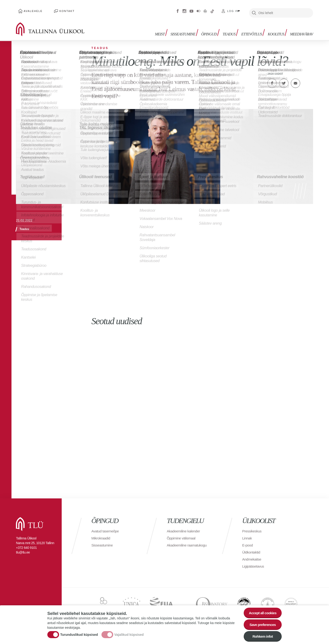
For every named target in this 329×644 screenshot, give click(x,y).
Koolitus (277, 30)
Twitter (284, 80)
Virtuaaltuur (205, 9)
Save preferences (261, 623)
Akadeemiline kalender (185, 536)
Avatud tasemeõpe (106, 536)
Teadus (233, 30)
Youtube (191, 9)
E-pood (248, 550)
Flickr (198, 9)
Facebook (178, 9)
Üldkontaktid (252, 557)
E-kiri (295, 80)
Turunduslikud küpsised (79, 633)
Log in (233, 9)
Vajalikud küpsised (129, 633)
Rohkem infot (261, 636)
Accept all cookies (261, 610)
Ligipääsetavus (254, 571)
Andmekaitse (252, 564)
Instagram (184, 9)
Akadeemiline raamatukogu (188, 550)
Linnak (247, 543)
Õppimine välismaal (182, 543)
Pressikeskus (253, 536)
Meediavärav (302, 30)
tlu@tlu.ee (23, 557)
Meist (167, 30)
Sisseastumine (189, 30)
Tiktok (212, 9)
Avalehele (31, 9)
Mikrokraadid (101, 543)
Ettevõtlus (254, 30)
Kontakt (60, 9)
